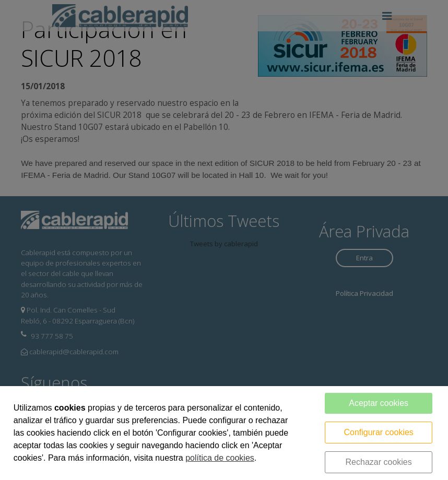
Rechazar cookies (379, 462)
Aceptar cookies (379, 403)
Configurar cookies (378, 432)
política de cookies (220, 458)
